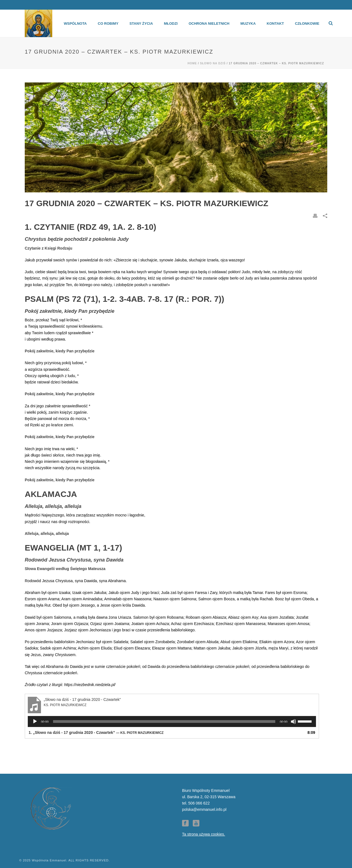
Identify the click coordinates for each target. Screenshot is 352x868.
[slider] (164, 722)
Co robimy (108, 24)
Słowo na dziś (213, 63)
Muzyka (248, 24)
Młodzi (171, 24)
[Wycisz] (293, 722)
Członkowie (307, 24)
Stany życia (141, 24)
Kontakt (275, 24)
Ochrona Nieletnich (209, 24)
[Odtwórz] (35, 722)
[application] (172, 722)
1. (96, 732)
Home (192, 63)
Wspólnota (75, 24)
